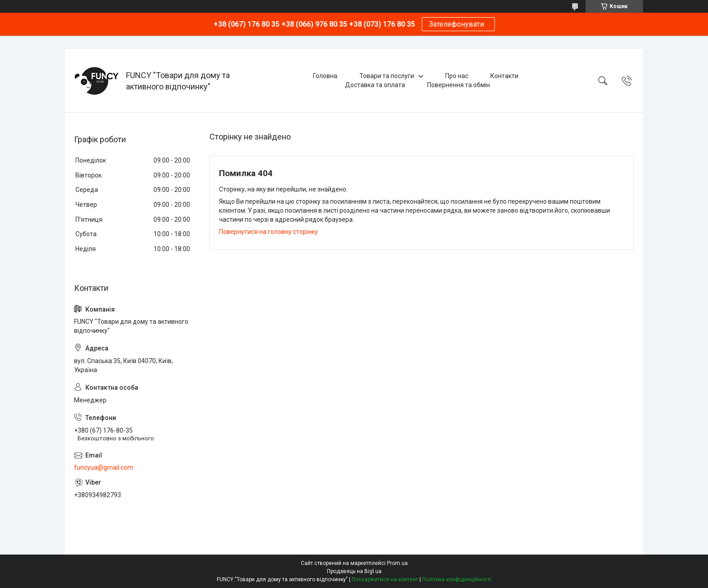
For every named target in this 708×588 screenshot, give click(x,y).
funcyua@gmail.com (104, 467)
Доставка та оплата (375, 85)
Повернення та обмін (459, 85)
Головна (325, 76)
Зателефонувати (458, 24)
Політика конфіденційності (457, 579)
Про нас (457, 76)
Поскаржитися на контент (385, 579)
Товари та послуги (387, 76)
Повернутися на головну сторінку (268, 232)
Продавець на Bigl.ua (354, 571)
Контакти (504, 76)
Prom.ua (397, 563)
